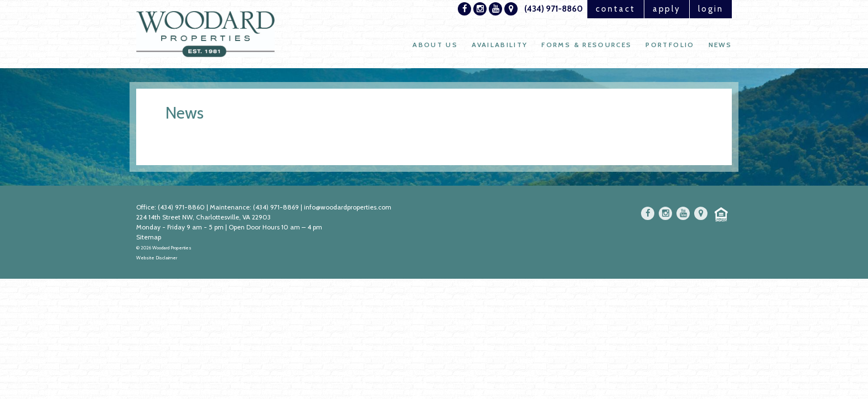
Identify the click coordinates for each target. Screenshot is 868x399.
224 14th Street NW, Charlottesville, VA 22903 (203, 217)
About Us (435, 45)
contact (616, 9)
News (720, 45)
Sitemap (149, 237)
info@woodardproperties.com (348, 207)
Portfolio (670, 45)
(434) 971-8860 (554, 9)
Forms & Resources (587, 45)
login (711, 9)
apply (667, 9)
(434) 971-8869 (276, 207)
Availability (500, 45)
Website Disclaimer (157, 258)
